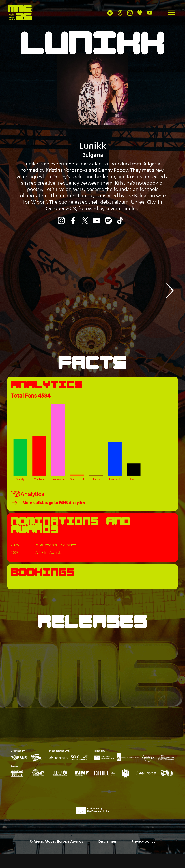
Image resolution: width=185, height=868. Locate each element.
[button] (169, 291)
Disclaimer (107, 851)
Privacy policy (143, 851)
